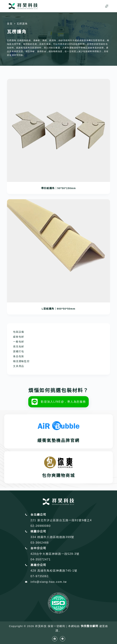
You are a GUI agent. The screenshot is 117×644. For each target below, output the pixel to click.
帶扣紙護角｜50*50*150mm (58, 188)
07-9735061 (40, 576)
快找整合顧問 (90, 626)
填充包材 (19, 346)
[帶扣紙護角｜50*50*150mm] (58, 130)
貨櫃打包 (19, 351)
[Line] (63, 639)
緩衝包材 (19, 337)
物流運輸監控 (21, 361)
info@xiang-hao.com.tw (49, 582)
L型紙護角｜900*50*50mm (59, 309)
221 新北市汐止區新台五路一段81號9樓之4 (61, 520)
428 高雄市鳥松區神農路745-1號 (54, 571)
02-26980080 (41, 526)
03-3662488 (40, 543)
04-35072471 (41, 559)
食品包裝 (19, 356)
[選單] (107, 6)
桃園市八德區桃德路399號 (56, 537)
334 (34, 537)
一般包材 (19, 342)
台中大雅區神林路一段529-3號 (58, 554)
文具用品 (19, 366)
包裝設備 (19, 332)
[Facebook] (55, 639)
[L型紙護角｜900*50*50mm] (58, 251)
